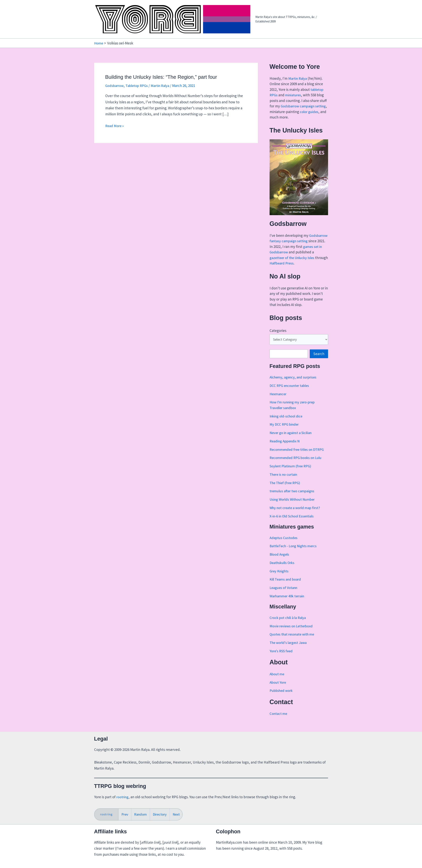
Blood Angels (280, 560)
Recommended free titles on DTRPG (298, 455)
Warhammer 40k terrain (288, 602)
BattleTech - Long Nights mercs (294, 552)
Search (319, 360)
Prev (125, 814)
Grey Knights (280, 577)
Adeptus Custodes (284, 544)
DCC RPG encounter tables (290, 391)
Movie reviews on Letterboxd (292, 632)
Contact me (279, 720)
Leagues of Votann (284, 594)
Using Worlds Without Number (293, 505)
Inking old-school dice (287, 422)
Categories (278, 336)
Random (141, 814)
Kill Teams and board (286, 585)
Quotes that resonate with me (293, 640)
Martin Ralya (298, 78)
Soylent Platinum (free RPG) (292, 472)
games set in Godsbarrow (297, 252)
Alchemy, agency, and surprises (294, 383)
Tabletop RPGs (138, 86)
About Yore (278, 688)
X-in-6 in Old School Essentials (293, 522)
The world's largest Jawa (289, 649)
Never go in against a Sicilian (292, 438)
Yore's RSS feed (282, 657)
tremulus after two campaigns (293, 497)
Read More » (115, 126)
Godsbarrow (115, 86)
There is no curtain (284, 480)
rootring (123, 797)
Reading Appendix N (285, 447)
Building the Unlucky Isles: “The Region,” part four (161, 77)
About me (277, 680)
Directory (161, 814)
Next (178, 814)
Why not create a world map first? (296, 514)
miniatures (294, 95)
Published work (282, 697)
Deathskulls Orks (283, 568)
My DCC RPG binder (285, 430)
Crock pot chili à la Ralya (288, 623)
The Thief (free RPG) (286, 489)
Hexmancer (279, 400)
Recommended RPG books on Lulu (297, 464)
